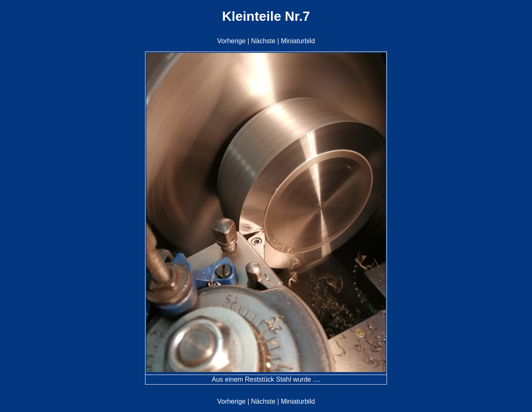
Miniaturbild (298, 41)
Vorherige (231, 41)
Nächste (263, 41)
